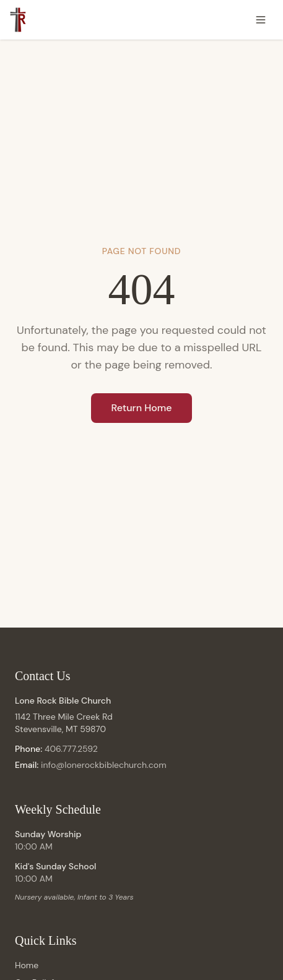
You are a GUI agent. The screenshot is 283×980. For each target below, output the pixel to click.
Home (27, 965)
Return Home (141, 408)
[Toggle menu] (261, 20)
